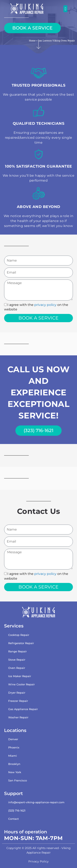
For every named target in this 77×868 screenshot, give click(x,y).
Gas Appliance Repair (23, 709)
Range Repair (17, 651)
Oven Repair (17, 668)
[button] (65, 9)
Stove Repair (17, 660)
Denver (13, 739)
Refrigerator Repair (21, 643)
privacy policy (45, 305)
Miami (13, 756)
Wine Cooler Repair (21, 684)
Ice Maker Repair (20, 676)
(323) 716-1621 (17, 810)
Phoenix (14, 747)
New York (15, 772)
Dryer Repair (17, 693)
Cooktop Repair (19, 635)
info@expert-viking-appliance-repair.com (36, 802)
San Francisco (18, 780)
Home (32, 41)
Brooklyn (14, 764)
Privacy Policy (38, 861)
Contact (13, 819)
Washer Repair (18, 717)
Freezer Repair (18, 701)
